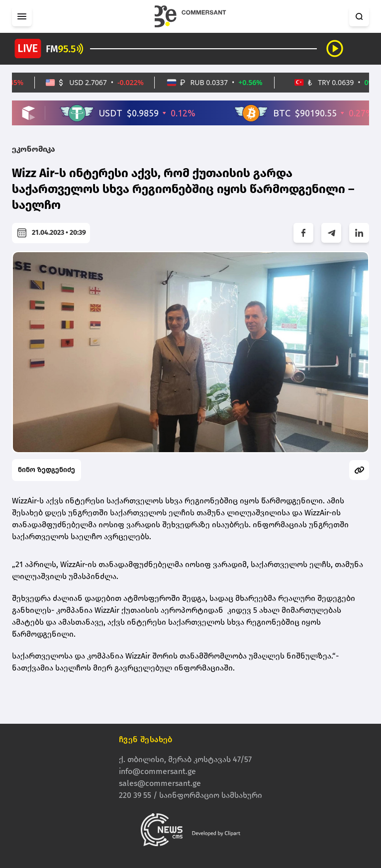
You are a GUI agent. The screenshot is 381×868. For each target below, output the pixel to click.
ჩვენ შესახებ (146, 739)
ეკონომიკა (34, 149)
